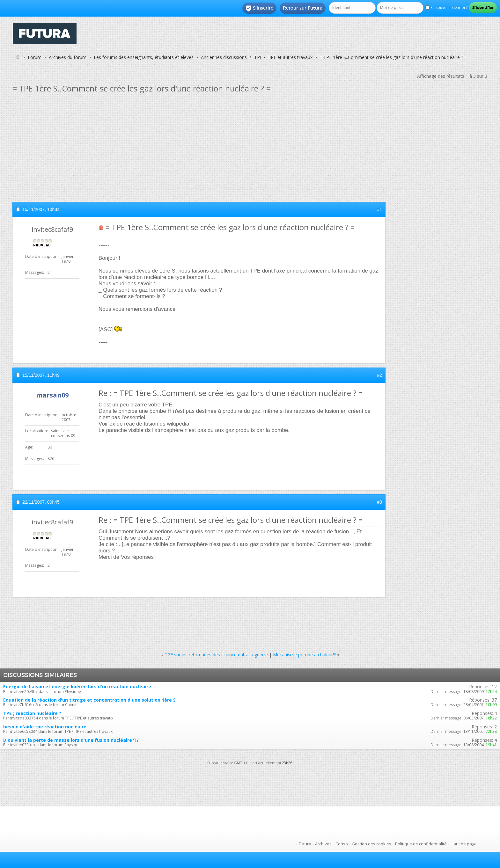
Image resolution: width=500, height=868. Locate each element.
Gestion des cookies (371, 844)
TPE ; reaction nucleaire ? (32, 713)
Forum (35, 57)
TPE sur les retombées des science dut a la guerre (216, 655)
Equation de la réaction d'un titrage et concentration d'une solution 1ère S (89, 700)
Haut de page (464, 844)
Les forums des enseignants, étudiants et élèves (144, 57)
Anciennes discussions (224, 57)
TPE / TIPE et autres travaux (283, 57)
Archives (323, 844)
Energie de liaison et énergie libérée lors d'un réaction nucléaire (77, 686)
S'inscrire (259, 8)
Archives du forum (68, 57)
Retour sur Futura (303, 8)
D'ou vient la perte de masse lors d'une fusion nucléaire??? (71, 740)
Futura (305, 844)
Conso (342, 844)
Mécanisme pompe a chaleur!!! (304, 655)
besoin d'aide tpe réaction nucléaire (45, 727)
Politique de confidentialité (421, 844)
